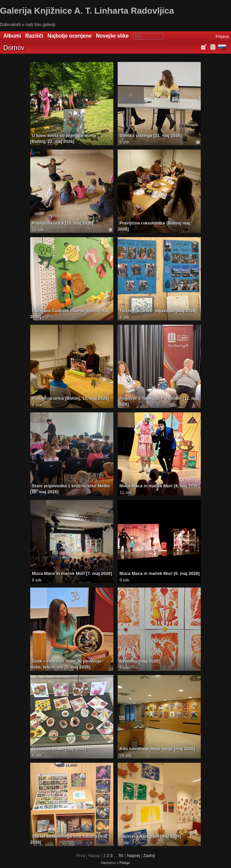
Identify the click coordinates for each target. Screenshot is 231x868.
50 (121, 856)
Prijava (222, 36)
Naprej (133, 856)
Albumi (12, 36)
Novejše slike (112, 36)
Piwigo (125, 863)
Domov (14, 48)
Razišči (34, 36)
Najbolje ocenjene (70, 36)
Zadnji (149, 856)
